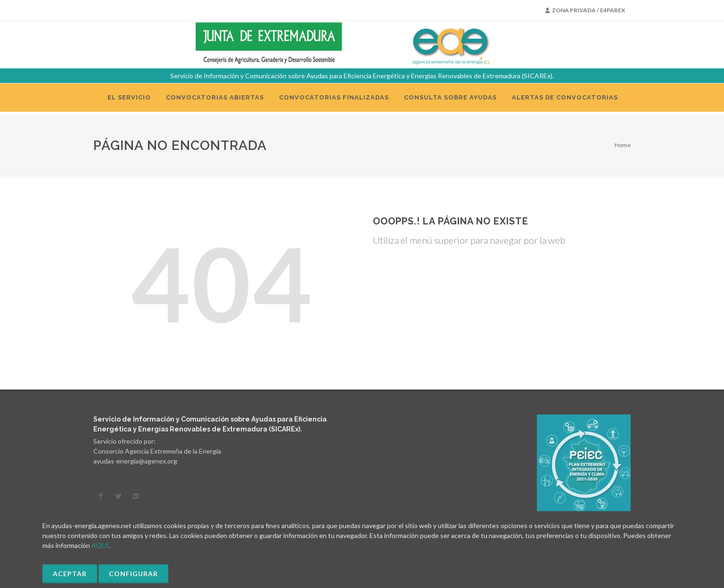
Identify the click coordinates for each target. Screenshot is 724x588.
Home (623, 145)
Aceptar (70, 574)
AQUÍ (100, 545)
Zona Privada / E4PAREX (585, 10)
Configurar (133, 574)
